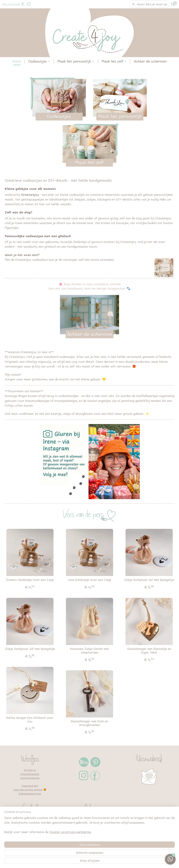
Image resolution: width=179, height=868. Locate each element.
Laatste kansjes (30, 778)
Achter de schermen (150, 61)
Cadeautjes (39, 61)
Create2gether (30, 774)
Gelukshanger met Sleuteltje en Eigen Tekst (149, 651)
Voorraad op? (30, 786)
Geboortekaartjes (30, 794)
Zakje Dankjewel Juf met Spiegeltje (149, 580)
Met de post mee (89, 819)
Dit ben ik (30, 770)
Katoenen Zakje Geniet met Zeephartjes (89, 651)
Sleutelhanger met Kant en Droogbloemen (89, 723)
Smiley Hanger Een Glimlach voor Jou (30, 720)
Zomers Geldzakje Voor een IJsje (30, 580)
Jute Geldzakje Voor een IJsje (89, 580)
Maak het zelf (114, 61)
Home (17, 61)
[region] (66, 854)
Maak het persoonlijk (76, 61)
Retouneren (89, 823)
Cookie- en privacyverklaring (70, 861)
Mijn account (13, 4)
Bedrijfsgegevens (89, 831)
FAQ (89, 827)
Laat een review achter (28, 789)
